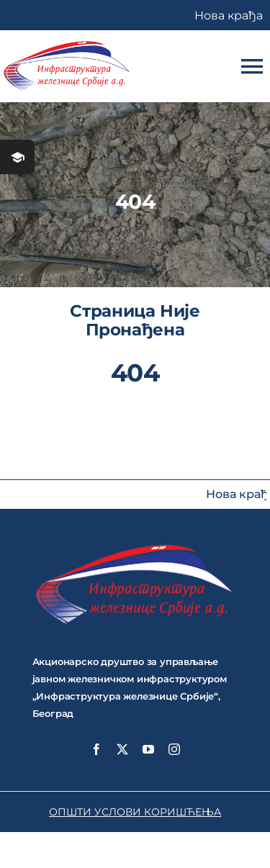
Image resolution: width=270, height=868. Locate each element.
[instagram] (174, 749)
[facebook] (96, 749)
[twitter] (122, 749)
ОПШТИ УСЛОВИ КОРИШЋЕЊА (135, 812)
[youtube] (148, 749)
